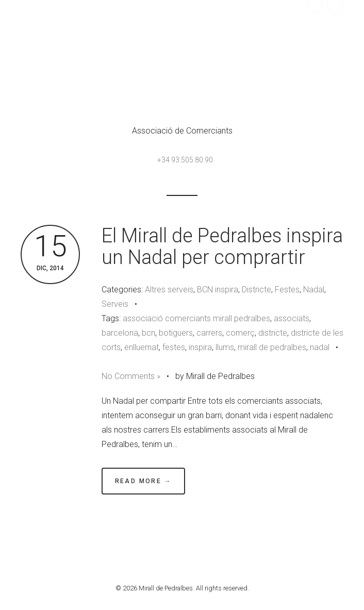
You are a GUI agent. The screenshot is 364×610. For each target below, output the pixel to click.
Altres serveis (169, 290)
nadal (320, 347)
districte (273, 333)
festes (174, 347)
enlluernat (142, 347)
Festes (287, 290)
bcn (148, 333)
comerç (240, 333)
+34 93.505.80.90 (185, 160)
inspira (200, 347)
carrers (209, 333)
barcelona (120, 333)
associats (292, 318)
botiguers (176, 333)
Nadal (314, 290)
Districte (257, 290)
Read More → (143, 481)
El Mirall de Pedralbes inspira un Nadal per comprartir (222, 246)
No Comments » (131, 376)
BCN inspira (218, 290)
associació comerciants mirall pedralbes (196, 318)
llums (225, 347)
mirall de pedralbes (272, 347)
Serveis (115, 304)
